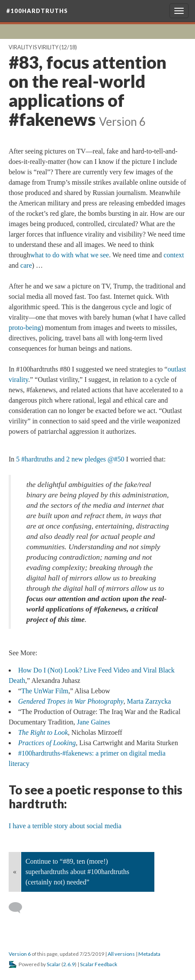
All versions (121, 954)
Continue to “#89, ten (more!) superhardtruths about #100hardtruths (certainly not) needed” (77, 872)
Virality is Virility (34, 47)
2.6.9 (69, 964)
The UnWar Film (45, 691)
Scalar (54, 964)
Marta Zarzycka (149, 701)
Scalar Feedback (99, 964)
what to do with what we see (70, 255)
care (26, 265)
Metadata (149, 954)
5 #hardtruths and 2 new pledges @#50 (70, 459)
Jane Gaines (94, 722)
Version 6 (20, 954)
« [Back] (15, 872)
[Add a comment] (19, 908)
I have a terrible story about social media (65, 826)
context (174, 255)
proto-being (25, 328)
